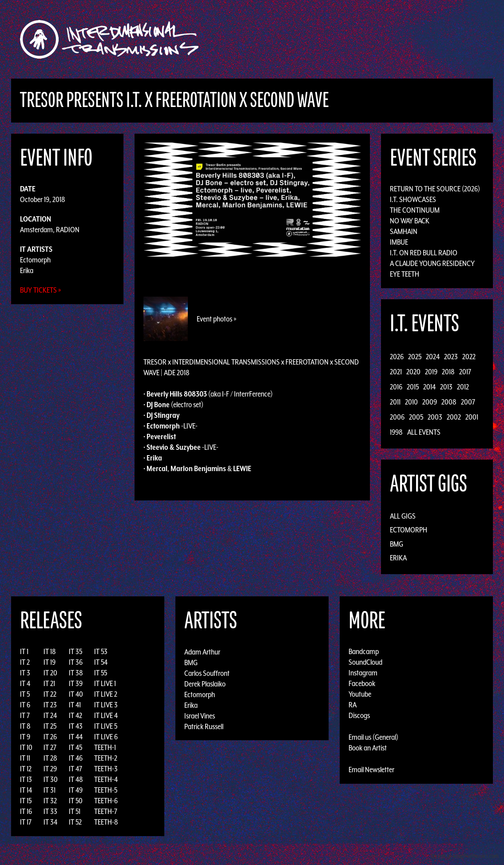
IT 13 (26, 779)
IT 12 (26, 769)
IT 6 (25, 705)
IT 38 (76, 673)
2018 (448, 372)
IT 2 (25, 662)
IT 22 (50, 694)
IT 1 (24, 651)
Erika (27, 270)
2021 (396, 372)
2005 (416, 417)
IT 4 (25, 683)
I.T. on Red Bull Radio (424, 253)
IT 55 (101, 673)
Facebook (362, 683)
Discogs (359, 715)
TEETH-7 (106, 811)
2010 (411, 402)
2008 (449, 402)
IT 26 (50, 737)
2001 (472, 417)
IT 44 (76, 737)
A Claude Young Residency (432, 263)
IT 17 (26, 822)
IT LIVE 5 (106, 726)
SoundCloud (365, 662)
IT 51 (75, 811)
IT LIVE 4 (106, 715)
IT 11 (25, 758)
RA (353, 705)
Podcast (447, 39)
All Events (424, 432)
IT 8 (25, 726)
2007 (468, 402)
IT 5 (25, 694)
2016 (396, 387)
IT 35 (75, 651)
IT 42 (75, 715)
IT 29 (50, 769)
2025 (415, 357)
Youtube (360, 694)
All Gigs (403, 516)
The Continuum (415, 210)
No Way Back (410, 221)
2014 (429, 387)
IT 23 (50, 705)
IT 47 (75, 769)
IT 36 (76, 662)
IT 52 (75, 822)
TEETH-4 (106, 779)
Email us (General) (373, 737)
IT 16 (26, 811)
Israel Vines (200, 715)
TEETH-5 (106, 790)
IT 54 (101, 662)
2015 (413, 387)
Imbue (399, 242)
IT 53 (101, 651)
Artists (324, 39)
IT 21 (49, 683)
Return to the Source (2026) (435, 189)
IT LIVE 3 (106, 705)
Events (356, 39)
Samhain (404, 231)
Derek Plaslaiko (205, 683)
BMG (397, 544)
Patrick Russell (204, 726)
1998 (396, 432)
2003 (435, 417)
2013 (446, 387)
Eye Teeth (405, 274)
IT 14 (26, 790)
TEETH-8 (106, 822)
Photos (413, 39)
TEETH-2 (106, 758)
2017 (465, 372)
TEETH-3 (106, 769)
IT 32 (50, 801)
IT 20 (50, 673)
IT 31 (50, 790)
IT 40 (76, 694)
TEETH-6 (106, 801)
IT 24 (50, 715)
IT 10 (26, 747)
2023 (451, 357)
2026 (397, 357)
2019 (431, 372)
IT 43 (76, 726)
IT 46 (76, 758)
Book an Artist (368, 748)
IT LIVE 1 (105, 683)
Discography (283, 39)
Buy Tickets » (41, 290)
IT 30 (51, 779)
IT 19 (50, 662)
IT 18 (50, 651)
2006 (397, 417)
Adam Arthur (202, 651)
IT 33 (50, 811)
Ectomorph (35, 260)
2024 (433, 357)
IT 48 (76, 779)
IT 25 (50, 726)
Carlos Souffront (207, 673)
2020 (413, 372)
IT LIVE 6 (106, 737)
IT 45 (75, 747)
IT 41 (75, 705)
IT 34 (50, 822)
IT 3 (25, 673)
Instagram (363, 673)
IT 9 (25, 737)
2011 (395, 402)
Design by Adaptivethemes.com (465, 856)
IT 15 (26, 801)
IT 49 (76, 790)
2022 (469, 357)
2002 (454, 417)
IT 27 (50, 747)
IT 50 (76, 801)
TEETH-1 (105, 747)
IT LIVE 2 (106, 694)
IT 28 (50, 758)
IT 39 (76, 683)
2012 (463, 387)
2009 (430, 402)
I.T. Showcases (413, 199)
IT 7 (25, 715)
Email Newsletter (371, 770)
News (385, 39)
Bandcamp (364, 651)
